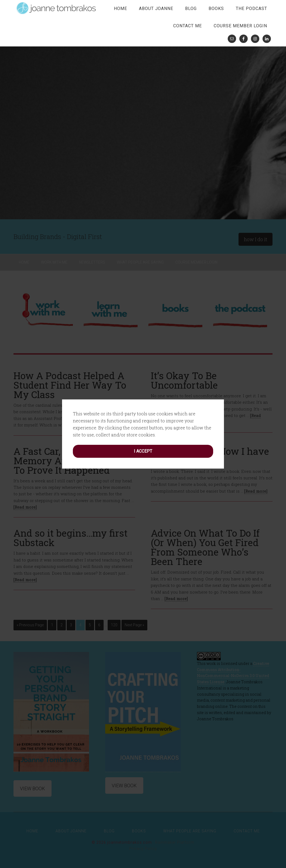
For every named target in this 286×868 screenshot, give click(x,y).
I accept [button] (143, 451)
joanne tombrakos (57, 8)
